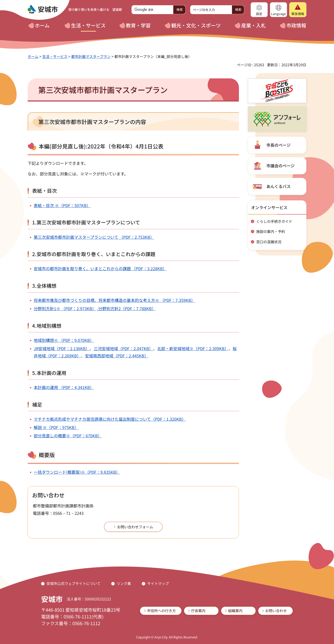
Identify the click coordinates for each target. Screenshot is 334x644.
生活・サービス (55, 56)
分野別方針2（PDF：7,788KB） (127, 308)
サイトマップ (158, 583)
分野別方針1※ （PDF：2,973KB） (65, 308)
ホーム (33, 56)
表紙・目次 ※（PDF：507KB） (62, 205)
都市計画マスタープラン (91, 56)
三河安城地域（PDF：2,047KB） (123, 348)
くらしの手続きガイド (274, 221)
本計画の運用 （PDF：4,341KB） (64, 387)
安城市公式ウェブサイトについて (73, 583)
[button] (259, 10)
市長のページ (278, 145)
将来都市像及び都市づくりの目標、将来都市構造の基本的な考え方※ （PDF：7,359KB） (114, 300)
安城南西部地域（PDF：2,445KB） (117, 356)
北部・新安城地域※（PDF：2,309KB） (193, 348)
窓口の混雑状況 (269, 242)
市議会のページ (281, 166)
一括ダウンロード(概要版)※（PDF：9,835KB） (77, 472)
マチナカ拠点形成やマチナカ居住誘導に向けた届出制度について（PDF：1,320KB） (110, 419)
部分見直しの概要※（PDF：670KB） (68, 436)
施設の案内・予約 (271, 231)
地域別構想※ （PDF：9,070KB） (64, 340)
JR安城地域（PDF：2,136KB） (62, 348)
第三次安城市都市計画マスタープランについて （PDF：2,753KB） (94, 237)
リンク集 (124, 583)
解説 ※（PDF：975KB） (56, 427)
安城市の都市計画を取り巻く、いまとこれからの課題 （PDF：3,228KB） (100, 268)
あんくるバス (278, 186)
